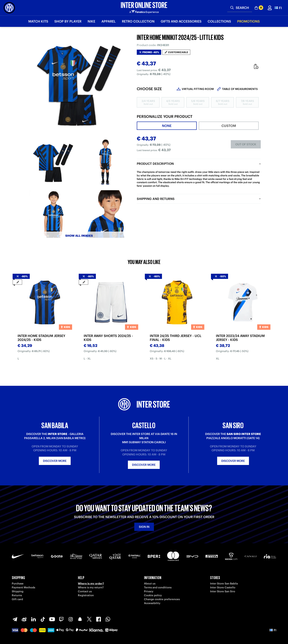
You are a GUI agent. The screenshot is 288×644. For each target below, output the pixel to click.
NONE (167, 126)
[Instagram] (71, 619)
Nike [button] (91, 21)
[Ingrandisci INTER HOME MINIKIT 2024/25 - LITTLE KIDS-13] (53, 162)
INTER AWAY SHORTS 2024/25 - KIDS (108, 338)
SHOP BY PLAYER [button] (68, 21)
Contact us (85, 591)
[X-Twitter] (89, 619)
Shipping (18, 591)
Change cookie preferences (162, 599)
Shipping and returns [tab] (156, 199)
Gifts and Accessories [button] (181, 21)
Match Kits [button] (38, 21)
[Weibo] (24, 619)
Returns (17, 595)
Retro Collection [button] (138, 21)
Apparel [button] (109, 21)
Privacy (149, 591)
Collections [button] (219, 21)
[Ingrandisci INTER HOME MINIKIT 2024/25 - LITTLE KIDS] (79, 85)
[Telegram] (15, 619)
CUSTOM (229, 126)
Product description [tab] (155, 164)
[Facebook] (99, 619)
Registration (86, 595)
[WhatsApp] (108, 619)
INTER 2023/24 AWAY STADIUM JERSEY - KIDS (240, 338)
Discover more (55, 461)
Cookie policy (153, 595)
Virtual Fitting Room (198, 89)
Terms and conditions (158, 587)
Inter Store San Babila (224, 584)
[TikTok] (43, 619)
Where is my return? (91, 587)
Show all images (79, 236)
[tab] (167, 126)
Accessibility (152, 603)
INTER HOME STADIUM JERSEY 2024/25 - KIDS (41, 338)
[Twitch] (61, 619)
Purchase (18, 584)
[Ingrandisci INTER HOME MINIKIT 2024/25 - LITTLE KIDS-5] (105, 214)
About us (150, 584)
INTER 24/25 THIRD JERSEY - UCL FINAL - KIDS (176, 338)
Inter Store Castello (223, 587)
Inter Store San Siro (223, 591)
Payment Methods (23, 587)
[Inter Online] (9, 8)
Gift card (17, 599)
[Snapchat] (80, 619)
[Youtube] (52, 619)
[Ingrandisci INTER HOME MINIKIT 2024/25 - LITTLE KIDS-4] (53, 214)
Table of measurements (240, 89)
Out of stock (246, 144)
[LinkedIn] (33, 619)
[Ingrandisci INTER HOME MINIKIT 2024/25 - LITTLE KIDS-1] (105, 162)
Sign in (144, 527)
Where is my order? (91, 584)
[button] (278, 8)
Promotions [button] (248, 21)
